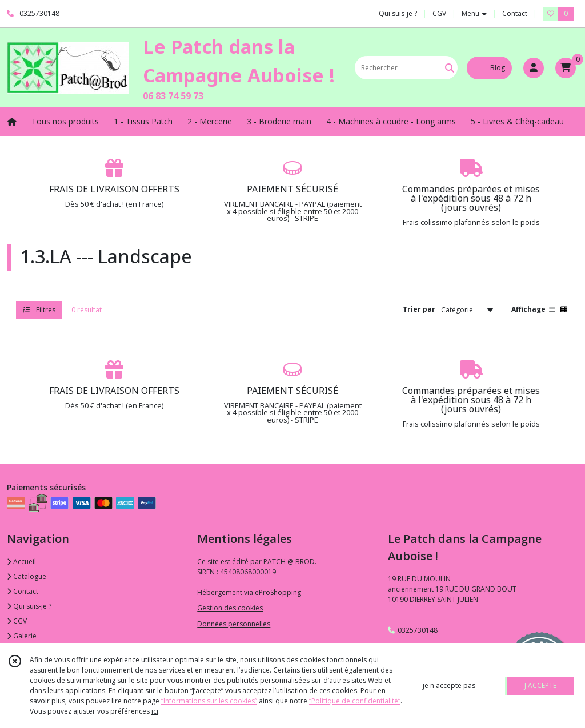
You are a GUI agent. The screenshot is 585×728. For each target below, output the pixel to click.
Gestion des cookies (230, 608)
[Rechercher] (450, 68)
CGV (17, 621)
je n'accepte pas (449, 685)
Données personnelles (234, 624)
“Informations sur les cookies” (209, 701)
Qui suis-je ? (29, 606)
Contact (515, 13)
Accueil (21, 562)
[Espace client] (534, 68)
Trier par (419, 309)
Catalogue (27, 576)
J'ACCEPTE (540, 685)
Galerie (22, 636)
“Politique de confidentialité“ (355, 701)
